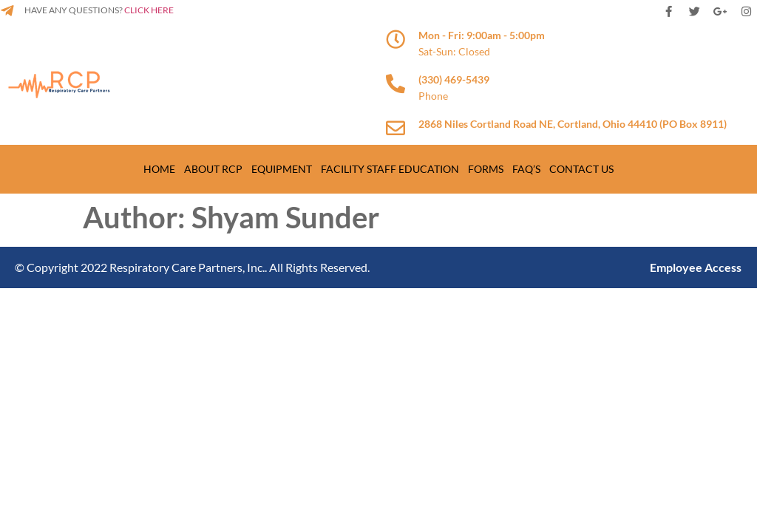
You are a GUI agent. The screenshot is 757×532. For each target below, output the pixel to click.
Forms (486, 169)
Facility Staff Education (390, 169)
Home (159, 169)
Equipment (282, 169)
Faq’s (526, 169)
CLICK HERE (148, 10)
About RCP (213, 169)
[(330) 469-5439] (396, 83)
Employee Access (696, 267)
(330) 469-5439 (454, 79)
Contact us (581, 169)
